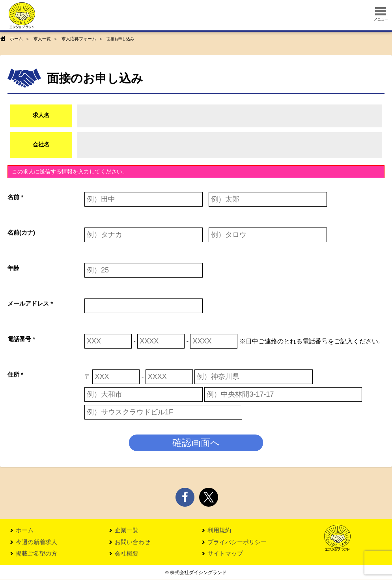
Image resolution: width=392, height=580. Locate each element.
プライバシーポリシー (237, 542)
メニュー (381, 14)
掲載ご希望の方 (36, 554)
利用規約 (219, 530)
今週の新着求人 (36, 542)
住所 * (15, 374)
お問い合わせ (133, 542)
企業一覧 (127, 530)
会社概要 (127, 554)
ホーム (16, 39)
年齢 (13, 268)
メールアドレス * (30, 303)
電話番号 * (21, 338)
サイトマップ (225, 554)
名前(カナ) (21, 232)
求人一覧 (40, 39)
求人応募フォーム (75, 39)
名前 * (15, 197)
